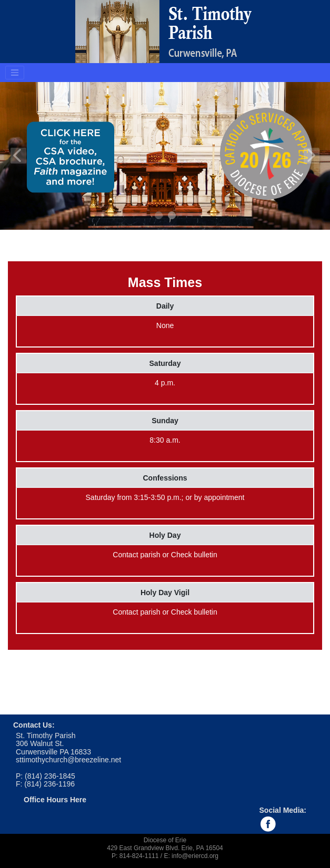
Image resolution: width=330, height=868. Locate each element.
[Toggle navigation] (15, 73)
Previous (18, 156)
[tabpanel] (165, 156)
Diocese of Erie (165, 840)
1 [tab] (159, 216)
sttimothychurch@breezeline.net (68, 760)
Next (312, 156)
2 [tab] (172, 216)
